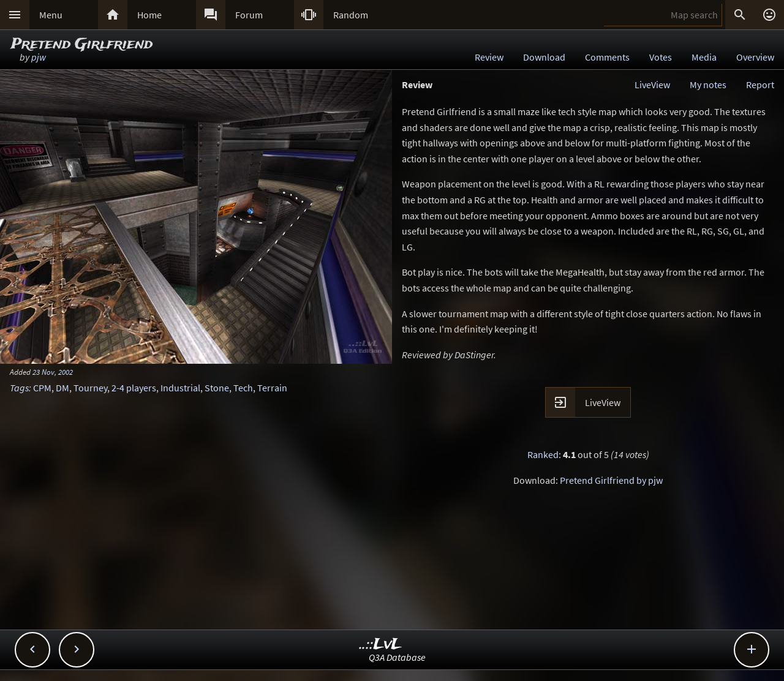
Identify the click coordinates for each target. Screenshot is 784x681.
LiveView (652, 85)
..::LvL (381, 645)
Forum (249, 15)
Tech (243, 388)
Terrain (272, 388)
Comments (607, 57)
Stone (217, 388)
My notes (708, 85)
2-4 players (134, 388)
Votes (661, 57)
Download (544, 57)
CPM (42, 388)
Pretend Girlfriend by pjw (611, 480)
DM (62, 388)
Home (149, 15)
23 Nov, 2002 (53, 372)
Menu (51, 15)
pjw (39, 57)
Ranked (543, 454)
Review (489, 57)
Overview (755, 57)
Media (704, 57)
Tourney (90, 388)
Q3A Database (397, 657)
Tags (19, 388)
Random (351, 15)
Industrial (180, 388)
